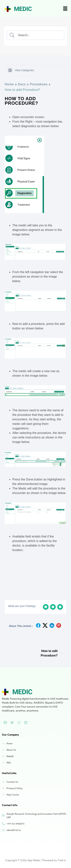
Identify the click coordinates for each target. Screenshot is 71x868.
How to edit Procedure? (52, 653)
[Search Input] (39, 35)
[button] (65, 9)
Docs (22, 84)
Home (9, 84)
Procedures (39, 84)
